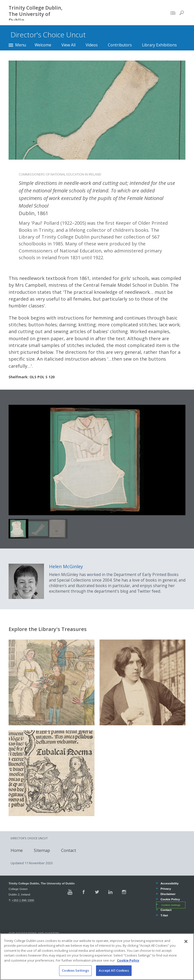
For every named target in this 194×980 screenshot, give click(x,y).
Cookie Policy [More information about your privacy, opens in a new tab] (128, 960)
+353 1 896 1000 (23, 900)
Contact (67, 850)
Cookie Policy (170, 899)
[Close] (186, 941)
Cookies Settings (171, 905)
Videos (92, 45)
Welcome (43, 45)
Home (15, 850)
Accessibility (169, 883)
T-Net (164, 915)
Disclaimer (168, 894)
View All (68, 45)
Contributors (120, 45)
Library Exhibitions (159, 45)
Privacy (166, 889)
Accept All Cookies (114, 971)
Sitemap (40, 850)
